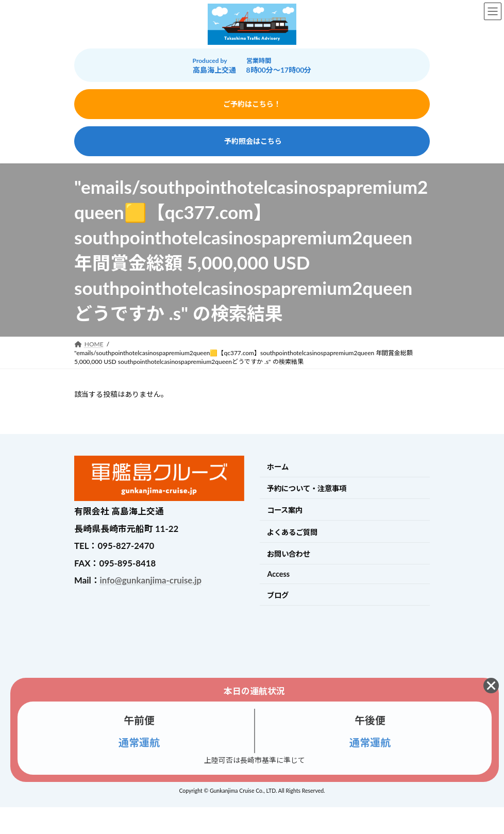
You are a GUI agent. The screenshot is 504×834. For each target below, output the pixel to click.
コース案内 (285, 510)
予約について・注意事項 (307, 488)
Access (278, 574)
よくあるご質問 (292, 532)
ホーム (278, 467)
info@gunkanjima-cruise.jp (151, 580)
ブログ (278, 595)
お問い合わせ (289, 554)
